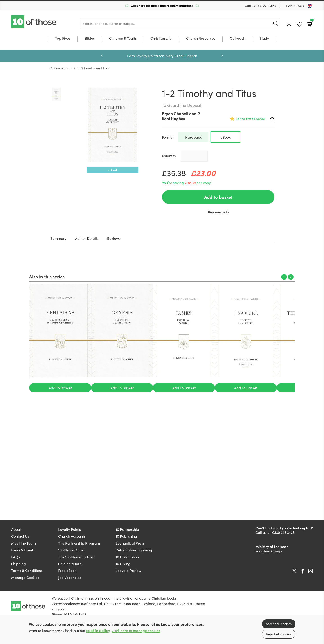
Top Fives (63, 38)
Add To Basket (60, 388)
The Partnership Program (79, 543)
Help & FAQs (295, 6)
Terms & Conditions (27, 570)
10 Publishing (126, 536)
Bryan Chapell (175, 113)
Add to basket (218, 197)
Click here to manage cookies (136, 631)
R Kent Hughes (181, 116)
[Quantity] (194, 156)
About (16, 529)
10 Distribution (127, 557)
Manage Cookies (25, 577)
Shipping (19, 564)
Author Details (87, 238)
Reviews (114, 238)
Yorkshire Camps (269, 551)
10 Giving (123, 564)
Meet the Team (24, 543)
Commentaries (60, 68)
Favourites (299, 24)
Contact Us (20, 536)
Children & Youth (123, 38)
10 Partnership (127, 529)
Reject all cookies (279, 634)
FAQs (16, 557)
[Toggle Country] (310, 6)
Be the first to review (251, 119)
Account (289, 24)
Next (222, 56)
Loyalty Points (70, 529)
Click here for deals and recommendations (162, 5)
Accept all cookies (279, 624)
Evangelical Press (130, 543)
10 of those (34, 22)
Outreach (237, 38)
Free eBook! (68, 570)
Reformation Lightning (134, 550)
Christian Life (161, 38)
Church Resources (201, 38)
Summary (58, 238)
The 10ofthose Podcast (76, 557)
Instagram (310, 571)
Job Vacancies (70, 577)
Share (272, 119)
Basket (312, 22)
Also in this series (47, 276)
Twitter (294, 571)
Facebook (303, 571)
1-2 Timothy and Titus (94, 68)
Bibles (90, 38)
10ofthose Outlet (71, 550)
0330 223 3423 (266, 6)
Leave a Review (128, 570)
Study (264, 38)
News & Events (23, 550)
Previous (102, 56)
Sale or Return (70, 564)
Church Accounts (72, 536)
